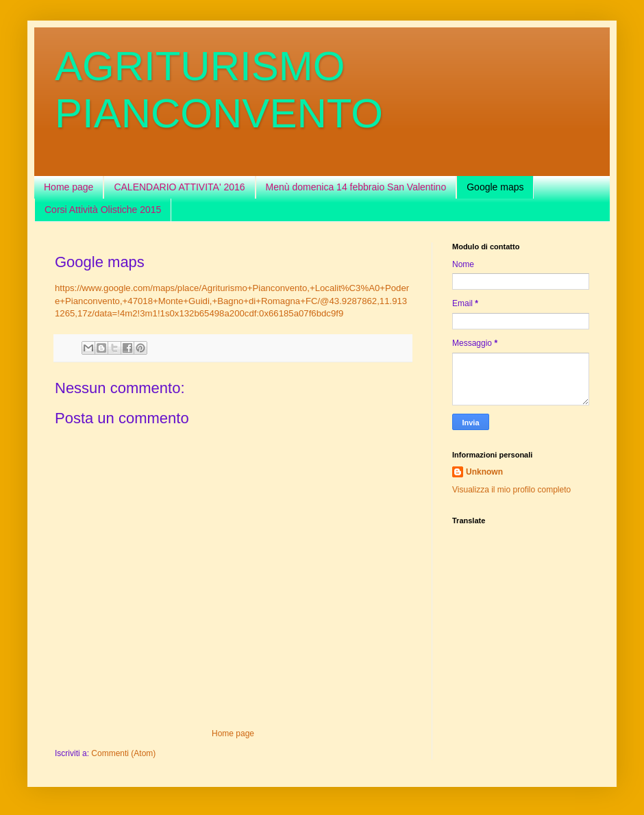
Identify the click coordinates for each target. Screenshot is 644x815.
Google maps (495, 187)
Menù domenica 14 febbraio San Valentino (356, 187)
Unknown (484, 472)
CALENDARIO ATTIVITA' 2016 (179, 187)
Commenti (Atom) (123, 753)
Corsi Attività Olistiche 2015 (103, 210)
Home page (69, 187)
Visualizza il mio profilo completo (511, 490)
